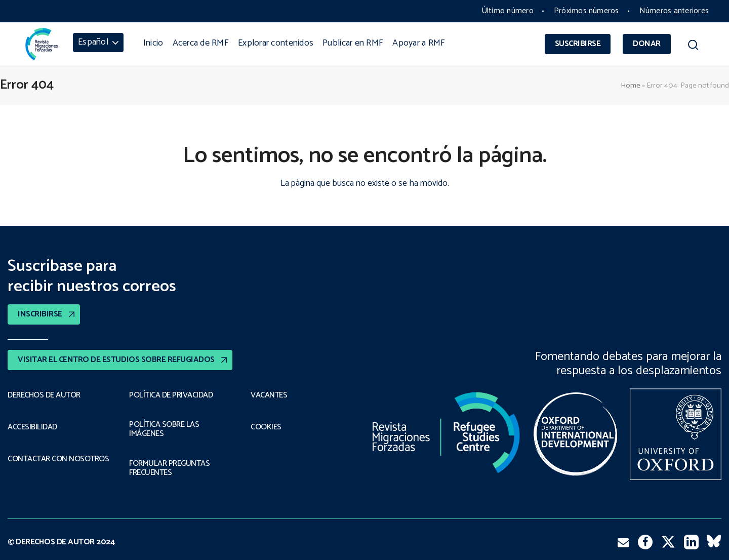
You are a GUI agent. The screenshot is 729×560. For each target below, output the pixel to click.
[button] (693, 47)
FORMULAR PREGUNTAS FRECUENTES (169, 469)
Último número (508, 11)
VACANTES (269, 395)
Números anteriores (674, 11)
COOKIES (266, 427)
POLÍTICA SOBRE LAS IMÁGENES (164, 430)
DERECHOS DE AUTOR (44, 395)
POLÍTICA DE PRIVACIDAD (171, 395)
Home (631, 86)
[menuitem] (98, 43)
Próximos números (586, 11)
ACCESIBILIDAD (32, 427)
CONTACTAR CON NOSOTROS (58, 459)
